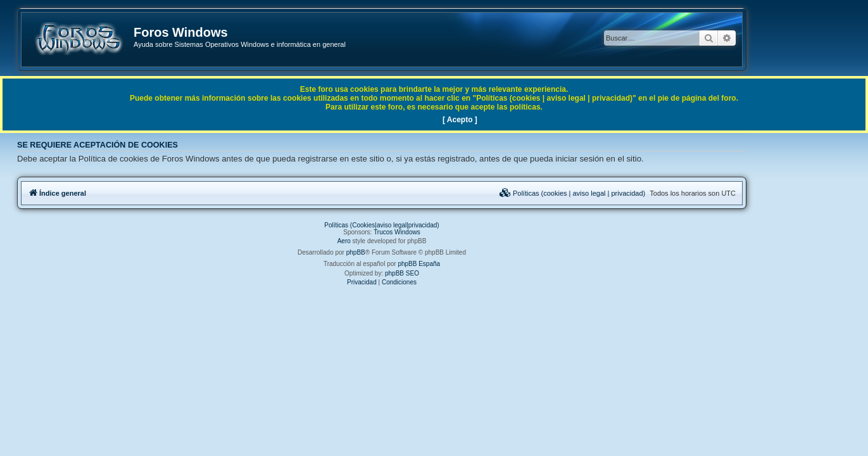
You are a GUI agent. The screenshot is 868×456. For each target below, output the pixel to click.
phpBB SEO (455, 273)
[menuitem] (624, 193)
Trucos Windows (450, 232)
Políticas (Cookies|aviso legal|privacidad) (434, 225)
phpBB (408, 252)
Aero (396, 241)
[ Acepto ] (460, 120)
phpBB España (471, 264)
